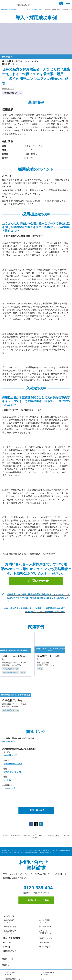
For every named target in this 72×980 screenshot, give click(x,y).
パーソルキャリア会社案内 (11, 974)
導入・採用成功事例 (11, 938)
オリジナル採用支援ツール (45, 932)
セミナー (6, 943)
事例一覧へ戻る (36, 810)
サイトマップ (44, 947)
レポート (6, 947)
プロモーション (45, 938)
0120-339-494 (36, 888)
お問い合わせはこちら (36, 900)
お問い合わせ (36, 581)
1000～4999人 (9, 788)
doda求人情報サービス (45, 921)
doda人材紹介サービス (9, 921)
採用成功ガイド (9, 951)
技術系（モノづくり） (13, 772)
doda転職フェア (8, 89)
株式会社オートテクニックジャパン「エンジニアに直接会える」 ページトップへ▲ (36, 836)
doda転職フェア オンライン (10, 932)
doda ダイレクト (10, 927)
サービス (7, 780)
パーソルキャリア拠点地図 (48, 974)
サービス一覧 (8, 916)
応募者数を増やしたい (11, 93)
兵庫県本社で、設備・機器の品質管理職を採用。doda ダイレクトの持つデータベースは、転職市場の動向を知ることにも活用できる (38, 598)
